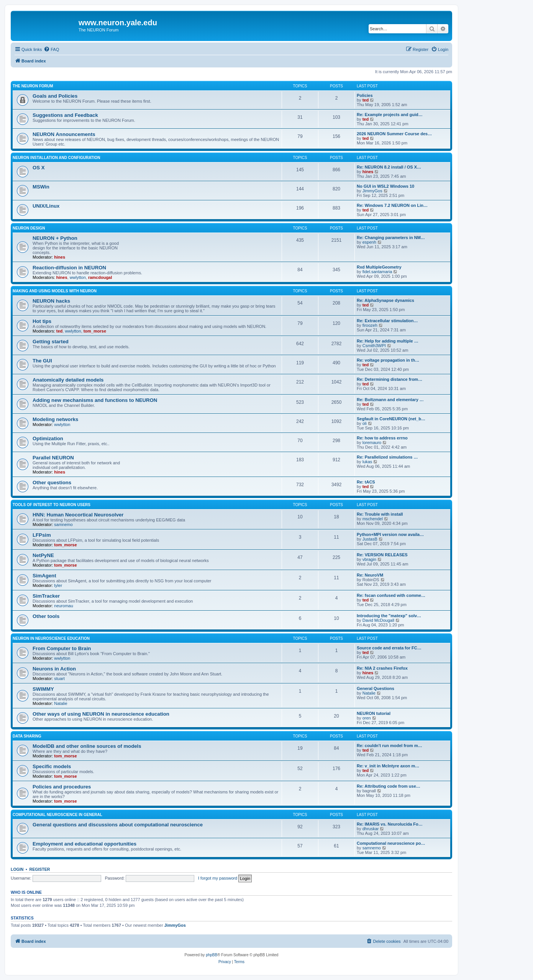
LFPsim (42, 535)
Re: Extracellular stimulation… (387, 321)
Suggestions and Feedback (65, 115)
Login (17, 869)
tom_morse (95, 331)
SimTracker (46, 596)
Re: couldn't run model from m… (389, 746)
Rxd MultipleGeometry (379, 267)
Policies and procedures (62, 787)
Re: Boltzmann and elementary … (390, 400)
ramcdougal (100, 277)
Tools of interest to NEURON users (52, 505)
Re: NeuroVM (370, 575)
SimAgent (44, 576)
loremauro (372, 442)
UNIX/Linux (46, 206)
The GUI (42, 361)
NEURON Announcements (64, 134)
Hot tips (42, 321)
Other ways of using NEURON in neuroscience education (101, 714)
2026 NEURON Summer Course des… (394, 134)
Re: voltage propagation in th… (388, 360)
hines (368, 172)
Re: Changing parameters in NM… (391, 238)
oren (367, 718)
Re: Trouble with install (380, 514)
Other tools (46, 616)
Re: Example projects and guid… (390, 115)
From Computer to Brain (62, 648)
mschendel (373, 519)
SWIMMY (43, 689)
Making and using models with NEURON (55, 291)
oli (365, 423)
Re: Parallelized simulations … (387, 457)
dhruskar (371, 829)
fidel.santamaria (377, 272)
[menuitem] (51, 49)
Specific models (52, 766)
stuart (59, 678)
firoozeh (370, 325)
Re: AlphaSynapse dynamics (385, 300)
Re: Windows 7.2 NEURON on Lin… (392, 205)
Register (40, 869)
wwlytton (78, 277)
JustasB (370, 539)
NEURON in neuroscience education (51, 638)
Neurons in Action (54, 669)
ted (366, 100)
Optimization (48, 438)
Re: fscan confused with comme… (391, 595)
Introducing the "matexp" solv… (389, 616)
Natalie (61, 703)
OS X (39, 168)
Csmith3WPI (374, 346)
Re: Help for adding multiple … (388, 341)
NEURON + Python (55, 238)
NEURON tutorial (374, 713)
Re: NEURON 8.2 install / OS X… (389, 167)
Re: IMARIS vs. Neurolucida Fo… (390, 824)
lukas (367, 462)
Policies (365, 95)
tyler (58, 585)
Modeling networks (55, 419)
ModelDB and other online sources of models (87, 746)
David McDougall (378, 620)
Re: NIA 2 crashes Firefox (382, 668)
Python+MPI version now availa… (390, 534)
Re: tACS (366, 482)
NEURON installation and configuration (57, 158)
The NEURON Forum (33, 86)
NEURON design (29, 228)
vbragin (369, 559)
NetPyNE (43, 555)
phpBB (212, 955)
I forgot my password (218, 878)
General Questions (376, 688)
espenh (369, 242)
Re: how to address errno (382, 438)
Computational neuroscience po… (391, 843)
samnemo (63, 524)
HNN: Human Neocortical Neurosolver (78, 515)
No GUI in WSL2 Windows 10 (385, 186)
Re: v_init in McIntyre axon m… (388, 766)
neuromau (64, 606)
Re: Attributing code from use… (389, 786)
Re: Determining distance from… (389, 379)
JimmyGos (372, 191)
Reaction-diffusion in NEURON (69, 268)
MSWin (41, 187)
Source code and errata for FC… (389, 648)
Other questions (52, 483)
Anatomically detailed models (68, 380)
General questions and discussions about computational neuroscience (118, 825)
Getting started (51, 342)
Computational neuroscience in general (57, 815)
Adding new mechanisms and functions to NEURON (95, 400)
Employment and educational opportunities (84, 844)
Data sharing (27, 736)
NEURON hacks (51, 301)
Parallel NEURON (53, 458)
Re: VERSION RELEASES (382, 555)
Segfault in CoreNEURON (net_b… (391, 419)
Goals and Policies (55, 96)
